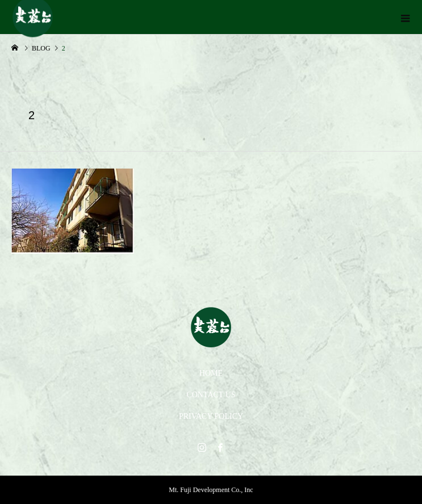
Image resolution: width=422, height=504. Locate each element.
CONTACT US (211, 395)
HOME (211, 373)
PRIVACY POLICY (211, 416)
